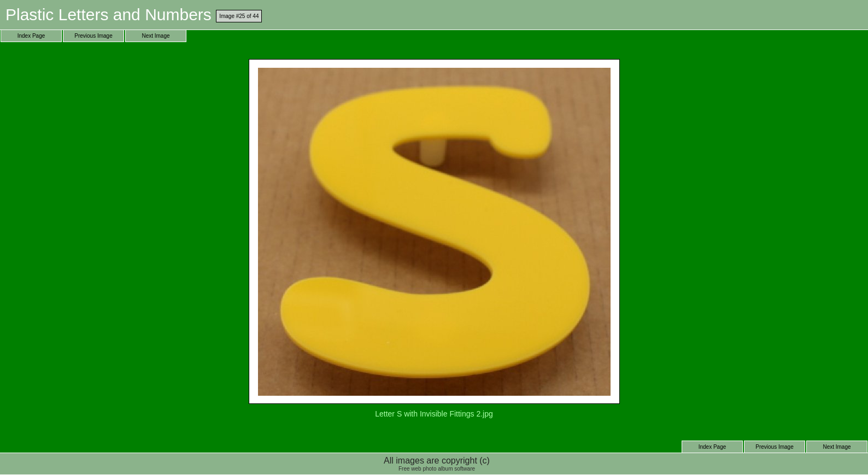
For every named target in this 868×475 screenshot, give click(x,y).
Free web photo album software (437, 469)
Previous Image (93, 36)
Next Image (156, 36)
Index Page (31, 36)
